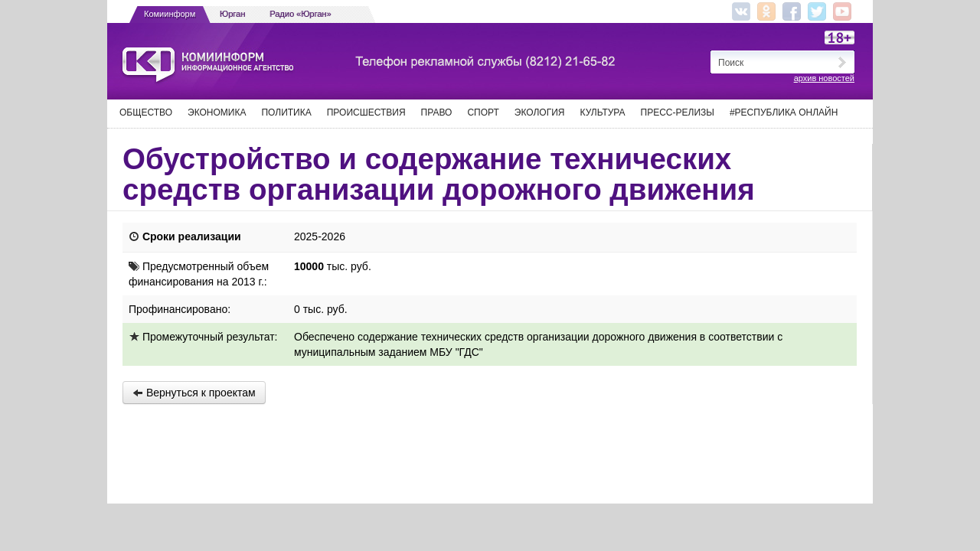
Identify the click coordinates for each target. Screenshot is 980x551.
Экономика (217, 112)
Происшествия (366, 112)
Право (437, 112)
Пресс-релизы (678, 112)
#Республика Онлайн (784, 112)
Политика (286, 112)
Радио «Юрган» (301, 14)
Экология (540, 112)
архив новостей (824, 78)
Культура (603, 112)
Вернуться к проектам (194, 393)
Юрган (232, 14)
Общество (146, 112)
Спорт (483, 112)
